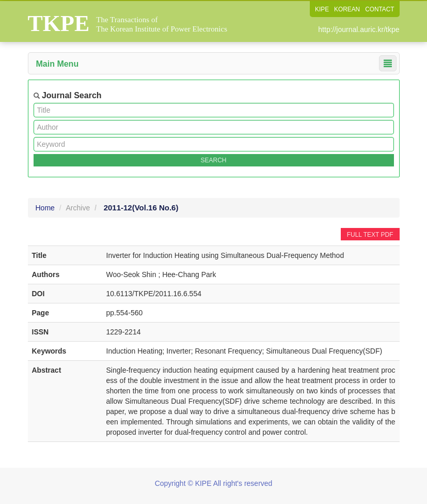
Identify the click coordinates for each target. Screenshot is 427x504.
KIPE (321, 9)
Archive (78, 208)
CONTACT (379, 9)
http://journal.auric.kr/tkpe (359, 29)
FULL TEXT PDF (370, 235)
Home (45, 208)
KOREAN (347, 9)
